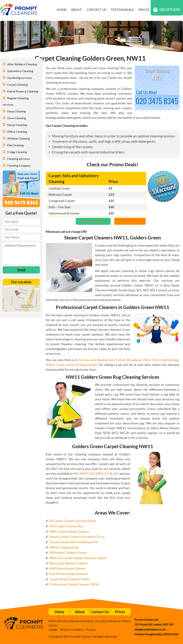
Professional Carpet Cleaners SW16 (74, 584)
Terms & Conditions (72, 629)
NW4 (84, 473)
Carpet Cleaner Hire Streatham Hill (74, 542)
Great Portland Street (82, 365)
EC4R (109, 473)
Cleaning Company (19, 165)
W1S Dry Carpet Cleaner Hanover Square (78, 558)
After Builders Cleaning (22, 64)
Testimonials (122, 10)
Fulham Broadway (128, 360)
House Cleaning (17, 125)
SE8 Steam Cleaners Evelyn (68, 552)
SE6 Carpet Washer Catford (68, 563)
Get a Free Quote (93, 221)
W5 (116, 473)
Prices (144, 10)
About (76, 10)
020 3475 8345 (167, 10)
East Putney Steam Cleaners (69, 574)
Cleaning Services (18, 159)
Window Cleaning (18, 138)
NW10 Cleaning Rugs (64, 547)
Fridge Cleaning (17, 152)
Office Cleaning (17, 132)
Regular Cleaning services (16, 101)
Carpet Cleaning (17, 84)
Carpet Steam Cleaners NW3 (69, 579)
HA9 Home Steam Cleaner (68, 568)
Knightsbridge (169, 360)
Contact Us (96, 10)
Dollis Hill (150, 360)
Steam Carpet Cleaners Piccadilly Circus (77, 537)
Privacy (91, 629)
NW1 (100, 473)
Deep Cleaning (16, 111)
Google (53, 629)
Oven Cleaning (17, 118)
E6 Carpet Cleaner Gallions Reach (73, 521)
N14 (92, 473)
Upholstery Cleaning (20, 71)
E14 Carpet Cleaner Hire (66, 526)
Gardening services (19, 78)
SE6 (76, 473)
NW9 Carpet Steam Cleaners (69, 531)
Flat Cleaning (15, 145)
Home (62, 10)
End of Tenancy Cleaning (23, 91)
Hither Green (55, 365)
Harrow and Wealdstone (96, 360)
